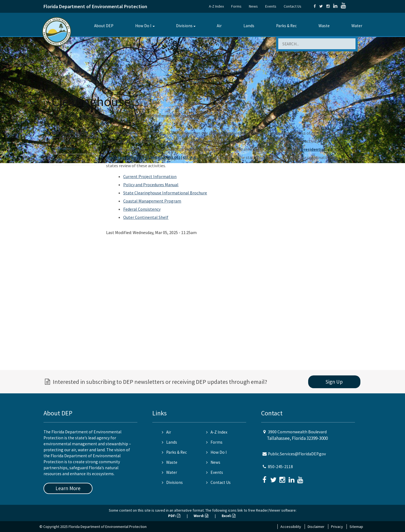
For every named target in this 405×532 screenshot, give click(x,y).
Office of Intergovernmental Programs (105, 115)
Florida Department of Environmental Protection (95, 6)
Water (357, 26)
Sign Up (334, 382)
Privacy (337, 527)
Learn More (68, 488)
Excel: (229, 516)
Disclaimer (316, 527)
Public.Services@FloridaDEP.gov (297, 454)
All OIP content (64, 160)
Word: (201, 516)
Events (271, 6)
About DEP (104, 26)
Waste (324, 26)
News (253, 6)
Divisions (184, 26)
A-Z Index (216, 6)
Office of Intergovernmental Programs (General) (167, 115)
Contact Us (293, 6)
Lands (249, 26)
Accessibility (291, 527)
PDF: (174, 516)
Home (57, 115)
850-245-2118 (280, 467)
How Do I (143, 26)
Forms (236, 6)
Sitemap (356, 527)
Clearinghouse (63, 148)
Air (219, 26)
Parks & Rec (286, 26)
